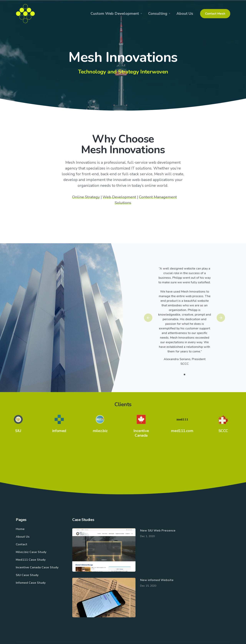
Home (20, 529)
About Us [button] (185, 14)
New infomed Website (157, 580)
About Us (23, 537)
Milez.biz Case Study (31, 552)
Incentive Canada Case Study (37, 567)
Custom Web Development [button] (115, 14)
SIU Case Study (27, 575)
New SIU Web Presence (158, 531)
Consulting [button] (158, 14)
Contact (22, 544)
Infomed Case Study (31, 583)
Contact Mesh (215, 14)
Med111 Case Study (31, 560)
